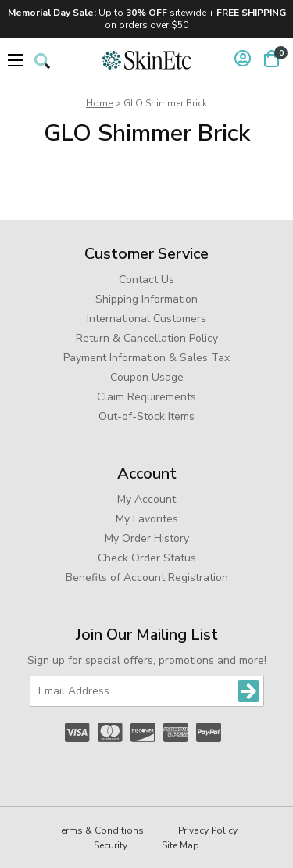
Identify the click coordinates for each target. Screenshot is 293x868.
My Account (146, 499)
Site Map (180, 845)
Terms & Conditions (100, 830)
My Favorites (147, 519)
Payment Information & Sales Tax (146, 358)
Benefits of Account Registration (147, 577)
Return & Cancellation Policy (147, 338)
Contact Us (146, 280)
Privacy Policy (208, 830)
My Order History (147, 538)
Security (111, 845)
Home (99, 103)
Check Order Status (147, 558)
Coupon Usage (147, 377)
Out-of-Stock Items (146, 416)
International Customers (146, 319)
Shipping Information (146, 299)
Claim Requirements (146, 397)
